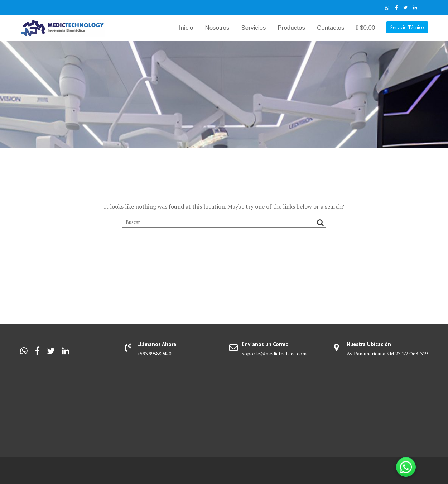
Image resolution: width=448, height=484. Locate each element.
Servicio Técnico (407, 27)
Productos (291, 28)
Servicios (253, 28)
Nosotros (217, 28)
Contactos (331, 28)
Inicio (186, 28)
